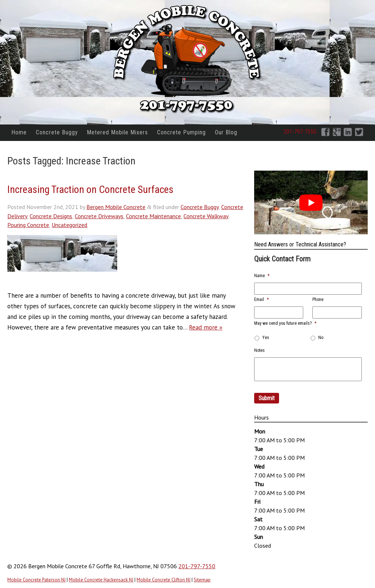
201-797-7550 (300, 132)
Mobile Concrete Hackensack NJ (101, 580)
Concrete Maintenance (153, 216)
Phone (318, 299)
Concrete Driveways (99, 216)
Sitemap (202, 580)
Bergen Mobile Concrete (116, 207)
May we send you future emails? (285, 323)
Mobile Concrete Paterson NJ (36, 580)
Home (19, 132)
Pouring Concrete (28, 225)
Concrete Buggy (57, 132)
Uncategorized (69, 225)
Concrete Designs (51, 216)
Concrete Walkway (206, 216)
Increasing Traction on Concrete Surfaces (90, 189)
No (321, 338)
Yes (266, 338)
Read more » (206, 327)
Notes (259, 350)
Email (261, 299)
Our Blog (226, 132)
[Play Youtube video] (311, 202)
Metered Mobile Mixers (117, 132)
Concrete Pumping (181, 132)
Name (262, 276)
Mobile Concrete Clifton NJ (164, 580)
